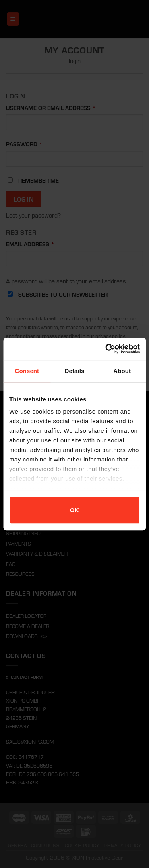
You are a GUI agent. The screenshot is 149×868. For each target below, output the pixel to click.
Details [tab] (75, 371)
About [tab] (122, 371)
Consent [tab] (27, 371)
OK (74, 510)
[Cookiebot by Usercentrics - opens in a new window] (106, 349)
